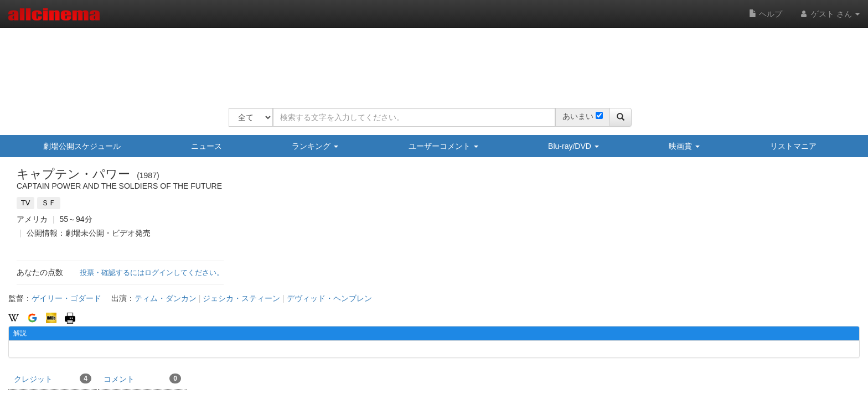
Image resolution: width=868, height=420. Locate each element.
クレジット (53, 378)
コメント (142, 378)
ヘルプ (766, 14)
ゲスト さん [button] (829, 14)
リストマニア (793, 146)
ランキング (315, 146)
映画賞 (684, 146)
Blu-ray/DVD (573, 146)
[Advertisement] (430, 61)
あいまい (578, 116)
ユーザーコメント (443, 146)
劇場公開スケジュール (82, 146)
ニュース (206, 146)
